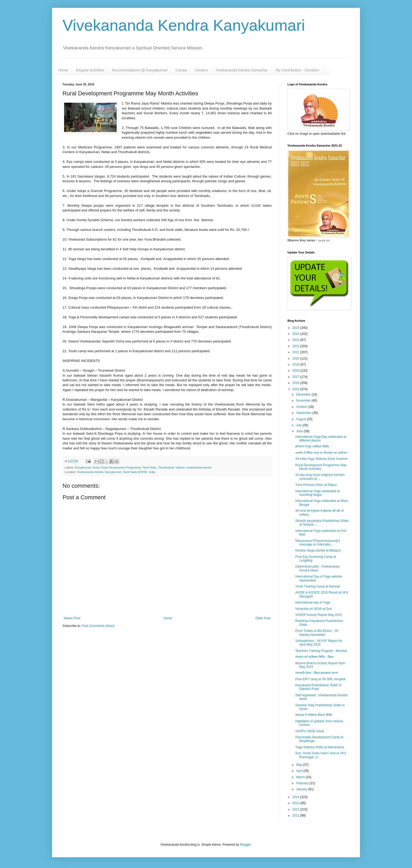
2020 (296, 358)
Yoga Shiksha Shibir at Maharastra (320, 747)
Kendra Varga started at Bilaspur (318, 550)
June (300, 431)
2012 (296, 809)
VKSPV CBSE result (310, 731)
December (304, 394)
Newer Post (72, 618)
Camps (181, 70)
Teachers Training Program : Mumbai (321, 651)
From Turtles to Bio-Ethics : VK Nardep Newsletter (317, 633)
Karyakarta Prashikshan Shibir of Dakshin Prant (318, 687)
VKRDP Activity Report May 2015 (319, 615)
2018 (296, 371)
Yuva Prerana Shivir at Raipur (316, 485)
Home (63, 70)
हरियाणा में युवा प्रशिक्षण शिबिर (312, 446)
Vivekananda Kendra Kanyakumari (184, 25)
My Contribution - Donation (298, 70)
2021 (296, 352)
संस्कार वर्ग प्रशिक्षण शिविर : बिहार (315, 657)
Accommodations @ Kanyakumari (140, 70)
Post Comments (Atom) (98, 626)
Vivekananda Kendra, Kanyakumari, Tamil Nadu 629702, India (116, 472)
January (302, 789)
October (302, 407)
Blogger (245, 845)
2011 (296, 815)
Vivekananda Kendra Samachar (242, 70)
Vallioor (180, 467)
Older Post (263, 618)
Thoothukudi (166, 467)
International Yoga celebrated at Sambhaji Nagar (318, 493)
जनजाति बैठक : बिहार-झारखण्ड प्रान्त (317, 673)
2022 (296, 346)
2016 (296, 383)
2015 (296, 389)
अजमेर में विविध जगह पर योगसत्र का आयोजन (321, 453)
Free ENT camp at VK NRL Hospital (320, 679)
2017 (296, 377)
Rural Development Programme (121, 467)
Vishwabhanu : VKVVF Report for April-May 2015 (319, 643)
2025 (296, 328)
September (304, 413)
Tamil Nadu (150, 467)
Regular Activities (90, 70)
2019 (296, 365)
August (302, 419)
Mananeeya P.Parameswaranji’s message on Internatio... (318, 543)
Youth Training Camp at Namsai (318, 586)
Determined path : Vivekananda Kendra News (317, 568)
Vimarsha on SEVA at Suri (314, 609)
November (304, 401)
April (300, 771)
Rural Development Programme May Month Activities (321, 467)
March (301, 777)
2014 (296, 797)
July (299, 425)
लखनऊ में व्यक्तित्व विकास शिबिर (314, 715)
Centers (201, 70)
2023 (296, 340)
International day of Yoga (313, 602)
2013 (296, 803)
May (300, 765)
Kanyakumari (83, 467)
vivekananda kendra (199, 467)
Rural (96, 467)
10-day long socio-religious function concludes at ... (320, 477)
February (303, 783)
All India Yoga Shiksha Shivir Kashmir (321, 459)
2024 (296, 334)
